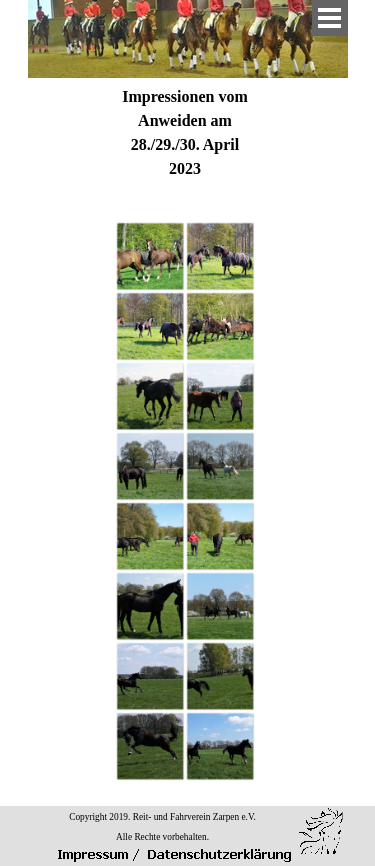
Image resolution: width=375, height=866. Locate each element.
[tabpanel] (185, 133)
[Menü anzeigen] (330, 18)
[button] (150, 256)
